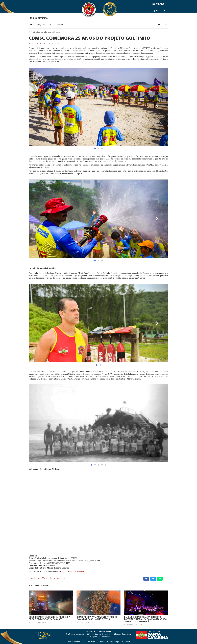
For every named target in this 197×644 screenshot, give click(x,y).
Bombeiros (35, 578)
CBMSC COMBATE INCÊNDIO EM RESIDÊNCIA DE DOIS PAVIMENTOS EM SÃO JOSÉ (50, 618)
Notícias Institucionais (38, 43)
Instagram (63, 571)
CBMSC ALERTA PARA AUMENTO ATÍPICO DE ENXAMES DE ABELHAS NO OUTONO (97, 618)
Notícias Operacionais (38, 622)
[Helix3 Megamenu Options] (159, 4)
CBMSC (45, 578)
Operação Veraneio (57, 578)
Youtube (80, 571)
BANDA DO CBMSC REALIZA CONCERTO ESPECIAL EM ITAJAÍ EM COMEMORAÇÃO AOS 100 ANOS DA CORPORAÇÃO (145, 619)
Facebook (72, 571)
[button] (159, 24)
